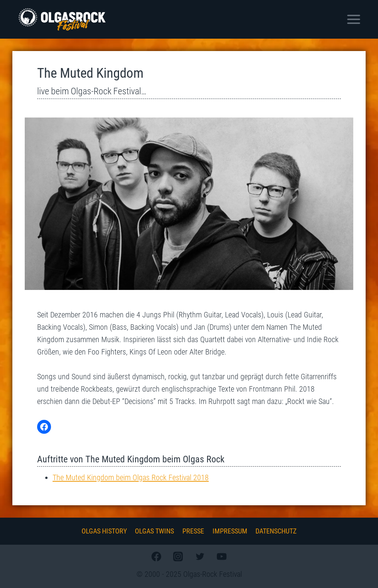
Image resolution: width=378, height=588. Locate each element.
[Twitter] (200, 556)
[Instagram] (178, 556)
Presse (193, 531)
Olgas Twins (154, 531)
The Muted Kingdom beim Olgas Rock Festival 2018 (131, 477)
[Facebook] (157, 556)
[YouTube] (221, 556)
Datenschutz (276, 531)
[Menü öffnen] (353, 19)
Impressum (230, 531)
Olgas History (104, 531)
